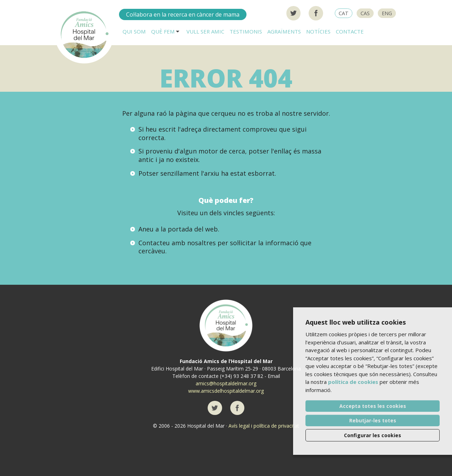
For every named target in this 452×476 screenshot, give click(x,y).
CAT (344, 13)
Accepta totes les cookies (373, 406)
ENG (387, 13)
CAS (365, 13)
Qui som (134, 31)
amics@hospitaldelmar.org (226, 383)
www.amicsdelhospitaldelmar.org (226, 391)
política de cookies (353, 382)
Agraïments (284, 31)
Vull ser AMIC (205, 31)
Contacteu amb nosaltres (177, 243)
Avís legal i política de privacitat (264, 426)
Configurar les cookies (373, 435)
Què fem (163, 31)
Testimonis (246, 31)
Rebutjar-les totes (373, 420)
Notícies (318, 31)
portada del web (193, 229)
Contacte (350, 31)
